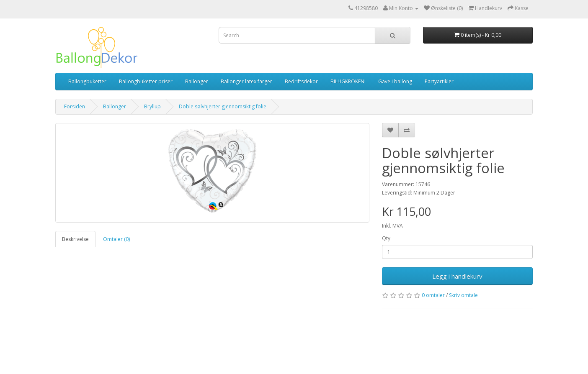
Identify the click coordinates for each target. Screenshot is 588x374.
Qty (386, 238)
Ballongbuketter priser (146, 81)
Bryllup (152, 106)
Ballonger (197, 81)
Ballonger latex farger (246, 81)
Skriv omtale (463, 295)
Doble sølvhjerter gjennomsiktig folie (223, 106)
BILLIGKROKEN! (348, 81)
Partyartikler (439, 81)
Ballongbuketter (87, 81)
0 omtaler (433, 295)
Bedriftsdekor (301, 81)
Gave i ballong (395, 81)
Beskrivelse (75, 239)
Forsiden (75, 106)
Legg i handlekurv (457, 276)
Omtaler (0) (116, 239)
